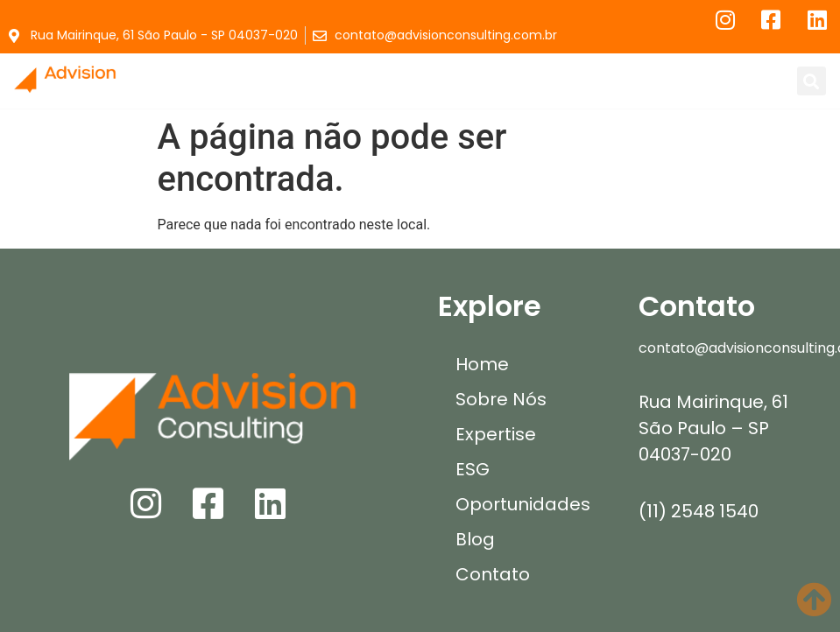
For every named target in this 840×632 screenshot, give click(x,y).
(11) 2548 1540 (699, 511)
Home (482, 364)
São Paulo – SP (704, 428)
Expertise (496, 434)
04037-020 (685, 454)
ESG (473, 469)
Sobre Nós (501, 399)
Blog (475, 539)
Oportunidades (523, 504)
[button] (438, 81)
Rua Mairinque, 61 (713, 402)
